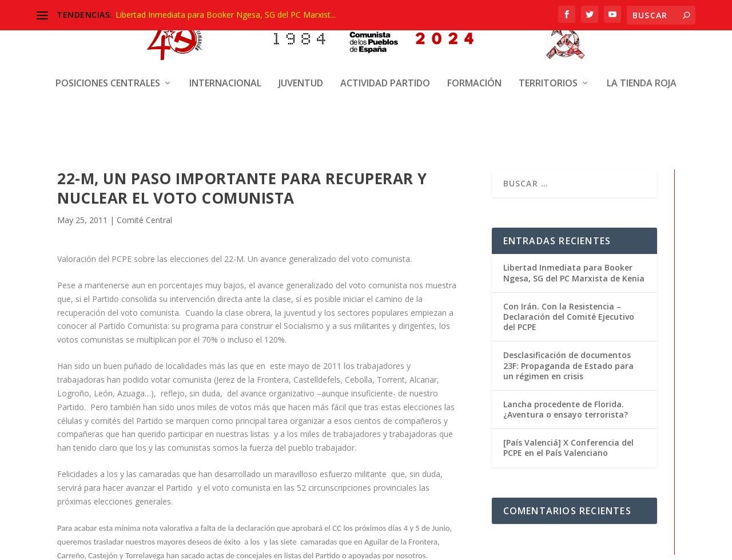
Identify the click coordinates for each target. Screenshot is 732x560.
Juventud (301, 73)
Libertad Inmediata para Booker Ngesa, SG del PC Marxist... (226, 15)
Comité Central (144, 233)
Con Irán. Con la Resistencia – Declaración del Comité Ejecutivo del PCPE (569, 329)
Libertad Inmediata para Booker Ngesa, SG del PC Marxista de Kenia (574, 285)
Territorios (548, 73)
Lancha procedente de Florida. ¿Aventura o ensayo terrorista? (566, 422)
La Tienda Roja (642, 73)
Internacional (225, 73)
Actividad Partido (385, 73)
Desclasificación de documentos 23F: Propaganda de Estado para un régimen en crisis (568, 378)
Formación (474, 73)
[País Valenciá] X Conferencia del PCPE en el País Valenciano (568, 460)
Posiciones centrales (108, 73)
